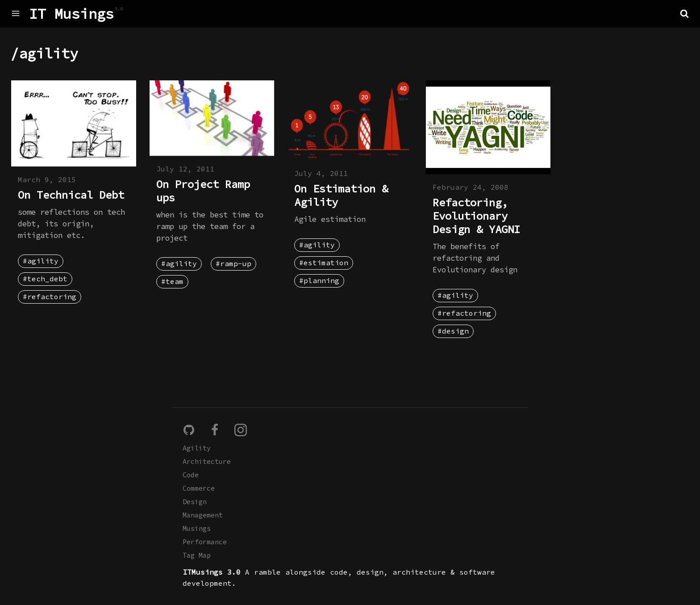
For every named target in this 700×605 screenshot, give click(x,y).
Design (195, 502)
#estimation (324, 263)
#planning (319, 280)
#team (172, 281)
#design (453, 331)
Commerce (199, 488)
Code (191, 475)
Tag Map (197, 555)
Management (203, 515)
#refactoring (50, 296)
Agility (197, 448)
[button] (684, 13)
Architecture (207, 461)
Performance (205, 542)
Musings (197, 528)
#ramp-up (233, 263)
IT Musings (71, 14)
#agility (41, 261)
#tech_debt (45, 279)
